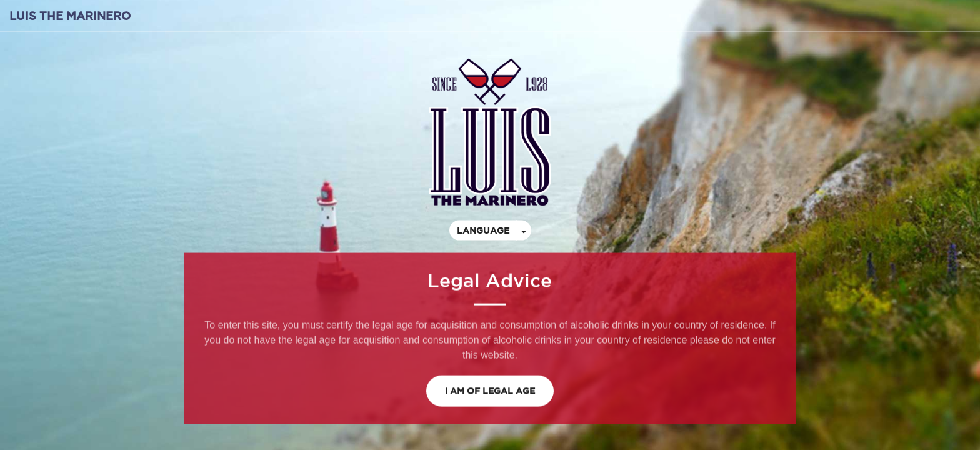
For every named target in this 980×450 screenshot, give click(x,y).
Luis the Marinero (70, 16)
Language (483, 230)
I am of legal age (490, 391)
